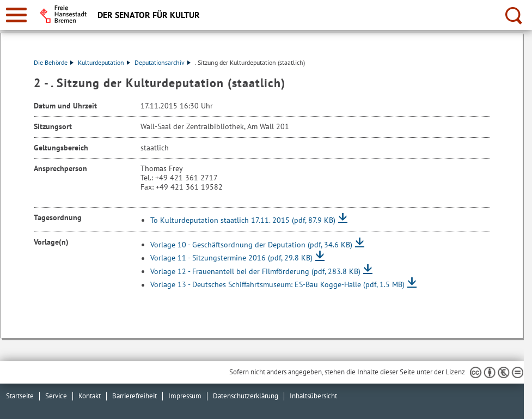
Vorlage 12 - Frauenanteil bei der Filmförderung (255, 271)
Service (56, 396)
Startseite (20, 396)
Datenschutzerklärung (246, 396)
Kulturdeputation (104, 62)
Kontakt (90, 396)
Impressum (185, 396)
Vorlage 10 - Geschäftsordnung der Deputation (251, 245)
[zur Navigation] (16, 15)
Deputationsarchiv (163, 62)
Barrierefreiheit (134, 396)
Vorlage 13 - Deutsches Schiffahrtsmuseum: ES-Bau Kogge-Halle (277, 285)
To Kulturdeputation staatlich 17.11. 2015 (243, 220)
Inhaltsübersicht (313, 396)
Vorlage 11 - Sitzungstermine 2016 (231, 258)
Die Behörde (54, 62)
